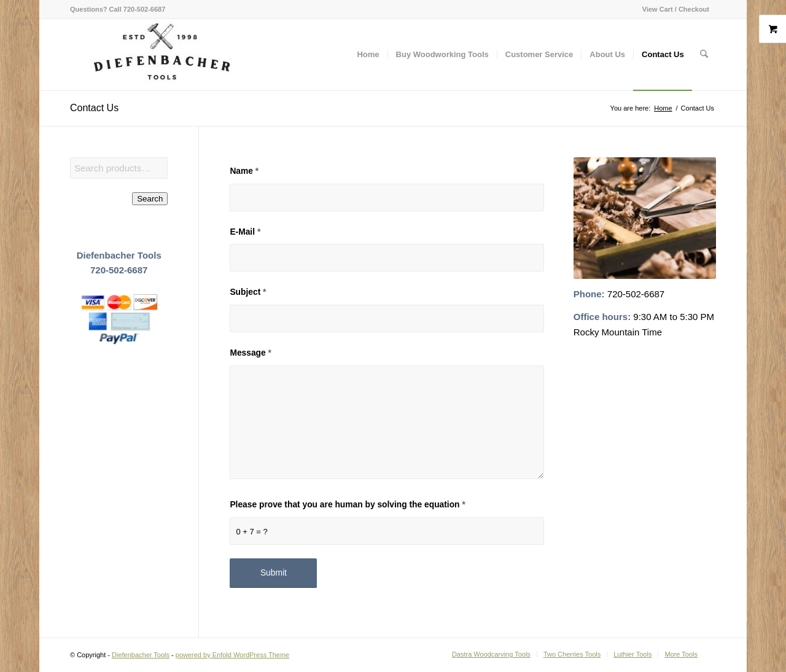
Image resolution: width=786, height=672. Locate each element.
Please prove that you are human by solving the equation (347, 505)
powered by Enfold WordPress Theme (232, 655)
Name (244, 171)
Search (150, 199)
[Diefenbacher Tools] (162, 55)
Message (251, 353)
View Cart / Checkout (676, 9)
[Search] (704, 55)
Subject (248, 292)
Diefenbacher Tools (141, 655)
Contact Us (94, 108)
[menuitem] (673, 9)
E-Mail (245, 232)
